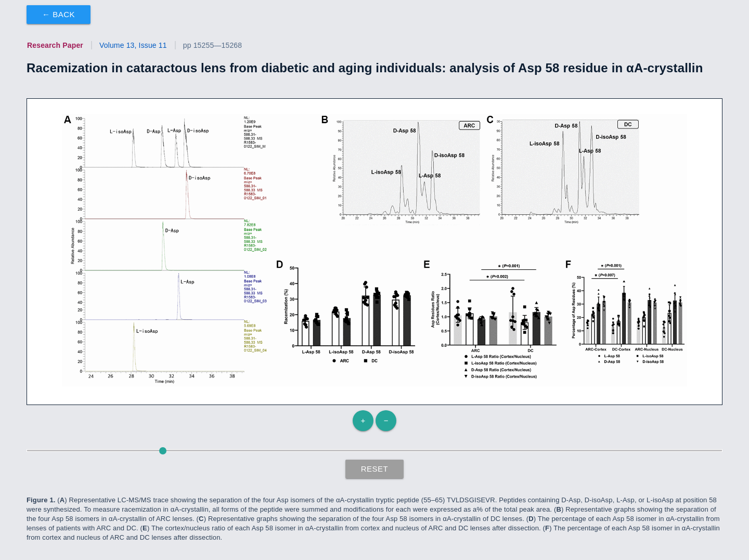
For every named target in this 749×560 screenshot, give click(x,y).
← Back (59, 14)
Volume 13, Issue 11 (133, 45)
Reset (375, 469)
